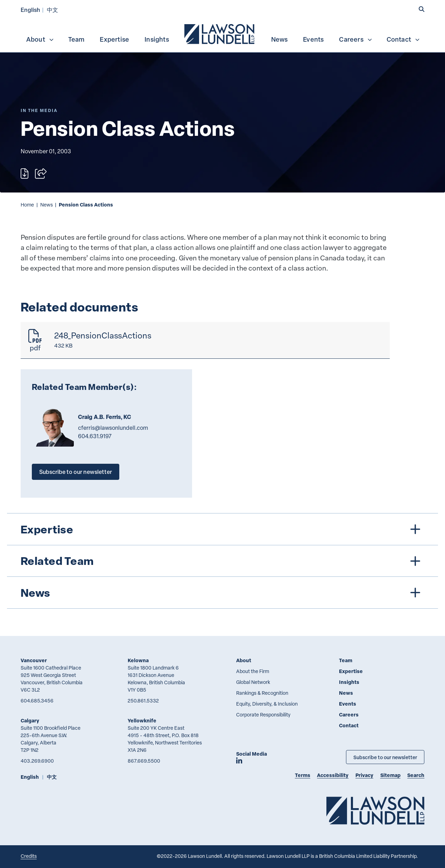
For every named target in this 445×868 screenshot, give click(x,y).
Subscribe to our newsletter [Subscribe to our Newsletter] (385, 757)
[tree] (223, 561)
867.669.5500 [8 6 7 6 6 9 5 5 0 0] (144, 761)
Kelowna (138, 660)
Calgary (30, 720)
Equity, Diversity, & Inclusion (267, 704)
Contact (403, 39)
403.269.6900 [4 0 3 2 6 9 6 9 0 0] (37, 761)
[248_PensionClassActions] (205, 340)
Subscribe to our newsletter (76, 472)
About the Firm (253, 671)
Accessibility (333, 775)
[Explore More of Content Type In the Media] (39, 110)
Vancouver (34, 660)
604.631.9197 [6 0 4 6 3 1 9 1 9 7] (95, 436)
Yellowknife (142, 720)
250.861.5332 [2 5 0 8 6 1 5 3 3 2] (143, 701)
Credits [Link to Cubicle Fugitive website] (29, 856)
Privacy (364, 775)
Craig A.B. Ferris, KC (105, 417)
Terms (303, 775)
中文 (52, 10)
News (280, 39)
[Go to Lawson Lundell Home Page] (375, 810)
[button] (422, 9)
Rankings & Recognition (262, 693)
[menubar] (222, 33)
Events (313, 39)
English (30, 10)
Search (416, 775)
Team (76, 39)
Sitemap (390, 775)
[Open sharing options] (41, 173)
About (40, 39)
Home (27, 205)
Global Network (253, 682)
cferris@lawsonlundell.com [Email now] (113, 428)
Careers (356, 39)
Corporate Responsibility (263, 715)
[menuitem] (220, 33)
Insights (157, 39)
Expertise (114, 39)
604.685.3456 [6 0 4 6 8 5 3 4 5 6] (37, 701)
